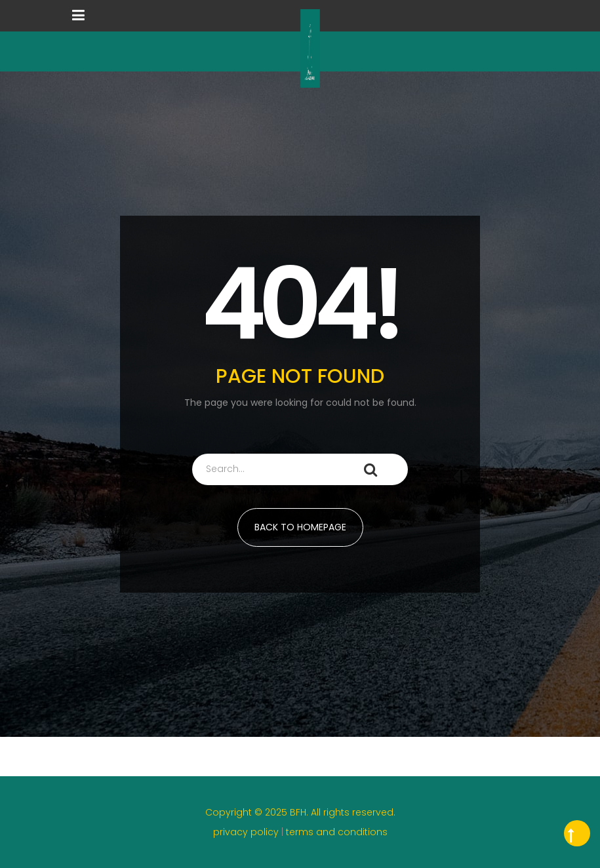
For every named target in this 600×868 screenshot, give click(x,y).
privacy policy (247, 832)
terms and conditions (337, 832)
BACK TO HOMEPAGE (300, 527)
